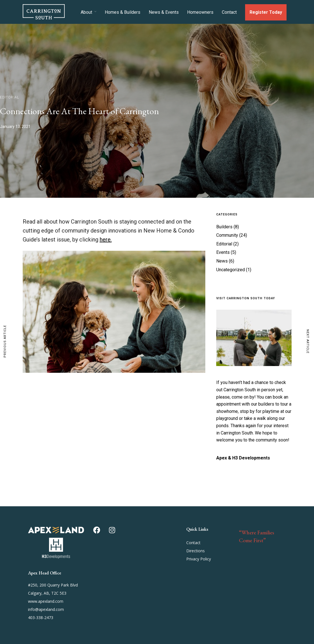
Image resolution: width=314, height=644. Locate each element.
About (86, 12)
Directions (196, 551)
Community (227, 235)
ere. (107, 240)
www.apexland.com (46, 601)
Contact (229, 12)
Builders (224, 227)
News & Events (164, 12)
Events (223, 252)
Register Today (266, 12)
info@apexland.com (46, 609)
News (222, 261)
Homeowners (200, 12)
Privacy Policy (199, 559)
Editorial (10, 97)
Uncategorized (231, 270)
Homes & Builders (123, 12)
